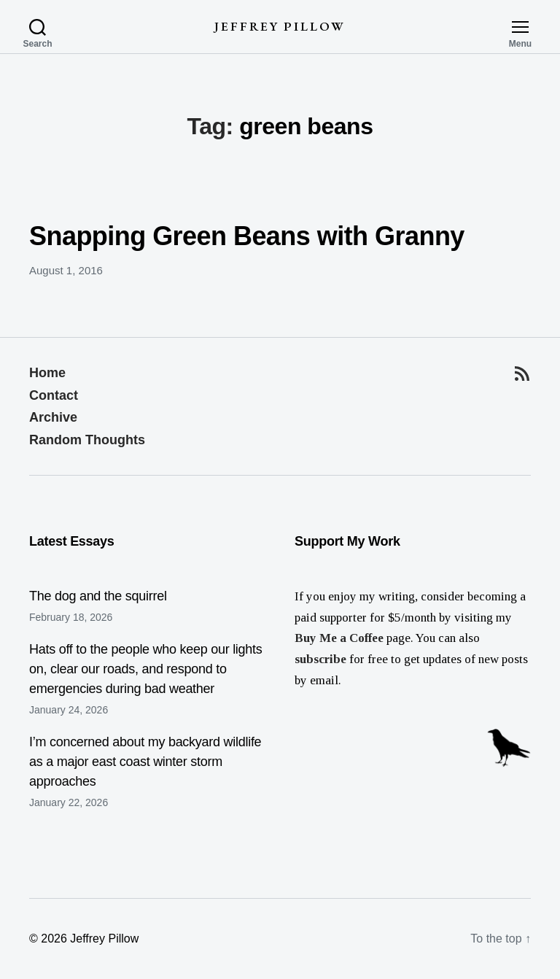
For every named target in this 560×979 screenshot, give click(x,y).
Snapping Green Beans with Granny (247, 236)
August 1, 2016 (66, 270)
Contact (54, 395)
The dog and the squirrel (98, 596)
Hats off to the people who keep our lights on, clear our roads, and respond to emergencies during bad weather (146, 669)
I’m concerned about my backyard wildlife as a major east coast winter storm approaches (145, 762)
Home (47, 373)
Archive (53, 417)
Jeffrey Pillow (280, 27)
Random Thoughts (87, 440)
